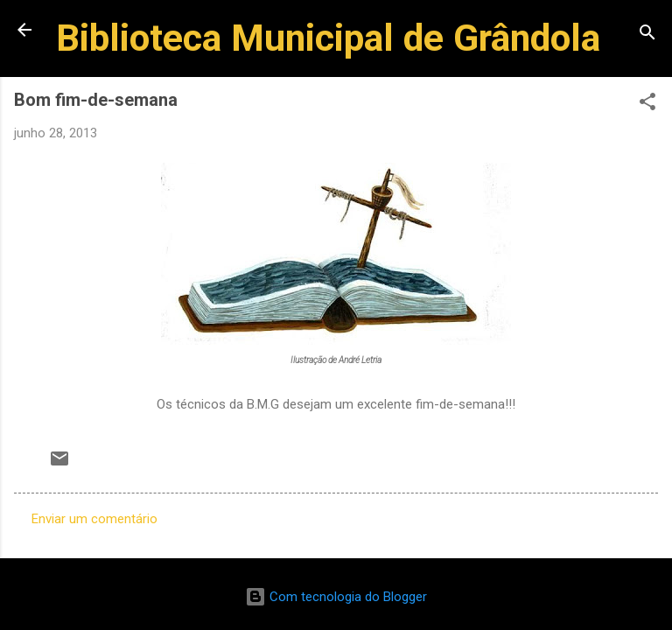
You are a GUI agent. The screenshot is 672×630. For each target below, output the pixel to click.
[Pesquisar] (647, 35)
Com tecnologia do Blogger (336, 597)
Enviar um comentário (94, 519)
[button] (647, 105)
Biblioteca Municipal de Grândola (328, 38)
